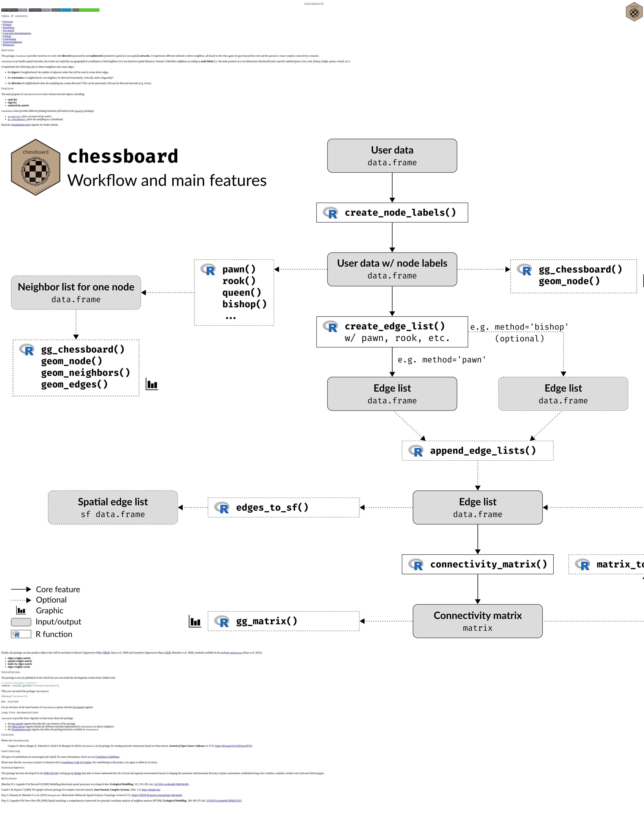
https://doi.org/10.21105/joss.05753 (234, 752)
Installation (9, 29)
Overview (8, 23)
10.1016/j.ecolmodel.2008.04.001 (171, 792)
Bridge (78, 780)
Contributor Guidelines (107, 763)
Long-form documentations (17, 35)
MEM (107, 655)
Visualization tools (21, 127)
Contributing (9, 40)
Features (7, 26)
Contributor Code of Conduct (76, 769)
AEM (168, 655)
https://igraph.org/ (151, 798)
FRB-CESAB (51, 780)
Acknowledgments (12, 43)
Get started (9, 32)
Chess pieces (18, 732)
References (9, 46)
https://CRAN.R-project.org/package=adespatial (157, 803)
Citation (7, 37)
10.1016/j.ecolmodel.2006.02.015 (224, 809)
